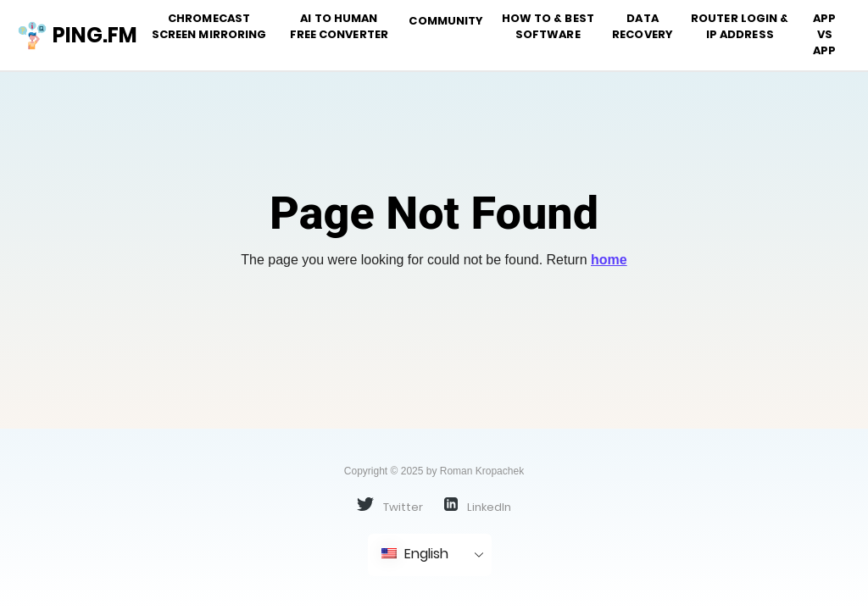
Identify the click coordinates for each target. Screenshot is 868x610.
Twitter (390, 506)
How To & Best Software (548, 26)
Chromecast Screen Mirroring (209, 26)
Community (446, 21)
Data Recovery (643, 26)
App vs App (824, 34)
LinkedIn (478, 506)
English (415, 554)
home (609, 260)
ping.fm (70, 36)
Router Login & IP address (740, 26)
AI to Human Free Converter (339, 26)
